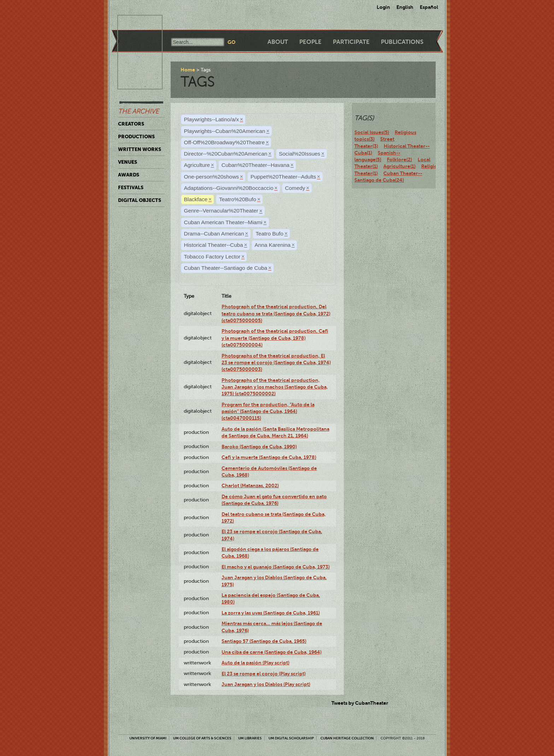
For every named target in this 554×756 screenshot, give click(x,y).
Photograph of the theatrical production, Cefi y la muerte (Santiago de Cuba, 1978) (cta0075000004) (275, 338)
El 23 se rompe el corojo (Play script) (264, 674)
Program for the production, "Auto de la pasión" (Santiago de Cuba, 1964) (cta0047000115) (268, 411)
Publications (402, 42)
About (278, 42)
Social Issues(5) (372, 132)
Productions (136, 136)
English (405, 7)
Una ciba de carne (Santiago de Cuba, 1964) (272, 652)
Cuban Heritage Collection (347, 738)
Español (429, 7)
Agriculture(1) (399, 166)
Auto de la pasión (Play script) (255, 663)
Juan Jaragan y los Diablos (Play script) (266, 684)
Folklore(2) (399, 159)
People (310, 42)
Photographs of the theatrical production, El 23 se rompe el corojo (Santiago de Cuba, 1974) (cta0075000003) (276, 363)
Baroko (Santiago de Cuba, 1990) (259, 447)
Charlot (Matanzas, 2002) (250, 485)
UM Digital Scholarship (291, 738)
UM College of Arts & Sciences (202, 738)
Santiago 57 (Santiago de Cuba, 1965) (264, 641)
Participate (351, 42)
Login (383, 7)
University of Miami (148, 738)
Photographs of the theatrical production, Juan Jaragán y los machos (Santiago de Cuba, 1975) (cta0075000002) (275, 387)
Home (188, 70)
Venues (128, 162)
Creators (131, 124)
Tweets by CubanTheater (360, 703)
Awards (129, 175)
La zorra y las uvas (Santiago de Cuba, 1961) (271, 613)
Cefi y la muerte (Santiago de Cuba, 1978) (269, 457)
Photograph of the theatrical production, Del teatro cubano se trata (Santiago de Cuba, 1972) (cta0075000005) (276, 313)
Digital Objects (140, 200)
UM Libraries (250, 738)
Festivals (131, 187)
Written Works (140, 149)
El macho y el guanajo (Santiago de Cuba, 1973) (276, 567)
